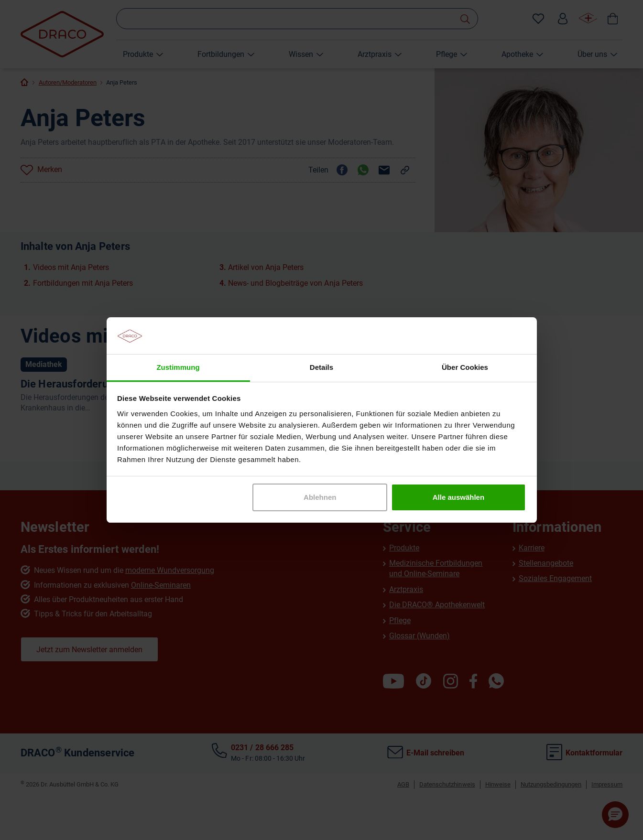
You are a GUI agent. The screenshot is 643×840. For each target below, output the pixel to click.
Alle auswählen (458, 497)
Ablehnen (320, 497)
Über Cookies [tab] (465, 367)
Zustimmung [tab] (178, 367)
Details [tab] (321, 367)
